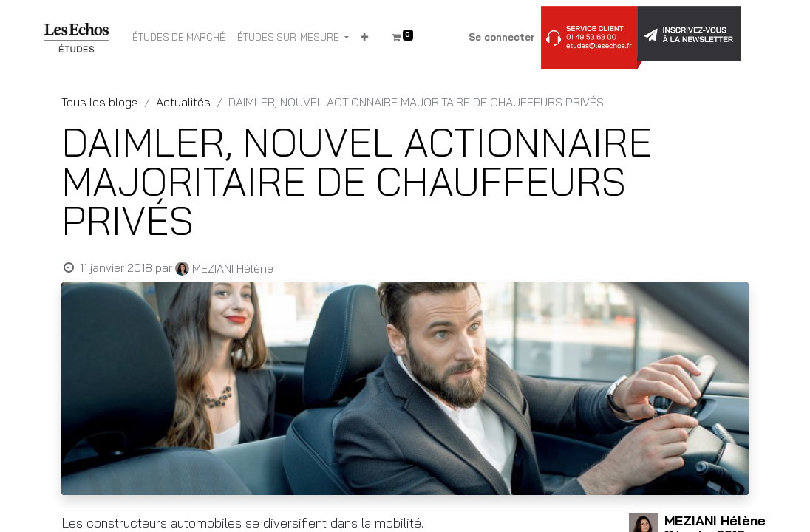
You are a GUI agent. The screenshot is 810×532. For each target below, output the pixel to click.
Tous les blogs (100, 102)
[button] (364, 38)
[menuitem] (179, 38)
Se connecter (502, 37)
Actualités (183, 102)
